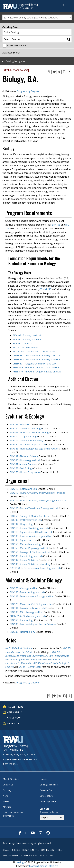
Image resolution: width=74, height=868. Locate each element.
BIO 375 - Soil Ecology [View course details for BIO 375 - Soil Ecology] (21, 468)
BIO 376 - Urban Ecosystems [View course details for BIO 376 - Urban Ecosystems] (25, 472)
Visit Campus (15, 712)
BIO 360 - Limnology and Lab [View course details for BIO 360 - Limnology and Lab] (25, 460)
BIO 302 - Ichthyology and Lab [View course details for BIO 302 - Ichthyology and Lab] (26, 520)
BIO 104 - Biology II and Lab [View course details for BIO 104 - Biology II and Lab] (27, 339)
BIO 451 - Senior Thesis (30, 667)
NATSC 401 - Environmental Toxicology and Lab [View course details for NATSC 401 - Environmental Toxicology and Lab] (35, 568)
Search (64, 5)
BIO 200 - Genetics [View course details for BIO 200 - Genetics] (22, 344)
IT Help (60, 850)
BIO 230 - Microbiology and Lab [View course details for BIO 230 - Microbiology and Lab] (26, 612)
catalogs (20, 862)
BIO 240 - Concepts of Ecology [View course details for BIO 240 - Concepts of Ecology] (26, 429)
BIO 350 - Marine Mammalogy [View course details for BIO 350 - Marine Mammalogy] (26, 544)
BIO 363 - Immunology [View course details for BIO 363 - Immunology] (22, 620)
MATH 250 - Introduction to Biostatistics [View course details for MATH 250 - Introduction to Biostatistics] (34, 352)
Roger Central (30, 850)
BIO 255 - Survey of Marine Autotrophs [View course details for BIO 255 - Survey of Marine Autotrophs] (31, 516)
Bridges (16, 850)
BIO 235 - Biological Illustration (37, 659)
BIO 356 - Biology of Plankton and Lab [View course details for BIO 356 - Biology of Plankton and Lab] (30, 552)
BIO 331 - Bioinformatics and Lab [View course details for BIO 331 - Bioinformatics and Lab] (27, 608)
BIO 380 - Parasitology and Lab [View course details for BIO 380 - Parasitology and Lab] (26, 556)
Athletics (7, 807)
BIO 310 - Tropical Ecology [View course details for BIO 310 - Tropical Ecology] (24, 437)
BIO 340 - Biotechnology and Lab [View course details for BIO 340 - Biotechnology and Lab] (27, 592)
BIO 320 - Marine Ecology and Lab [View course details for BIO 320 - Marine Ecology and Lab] (28, 445)
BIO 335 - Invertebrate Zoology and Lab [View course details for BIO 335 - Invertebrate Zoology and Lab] (31, 536)
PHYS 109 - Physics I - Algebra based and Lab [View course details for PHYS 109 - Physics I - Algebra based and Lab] (36, 368)
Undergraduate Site (49, 785)
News (6, 796)
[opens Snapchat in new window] (48, 833)
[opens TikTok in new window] (55, 833)
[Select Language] (52, 817)
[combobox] (37, 17)
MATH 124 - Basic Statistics (19, 648)
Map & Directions (11, 779)
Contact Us (8, 785)
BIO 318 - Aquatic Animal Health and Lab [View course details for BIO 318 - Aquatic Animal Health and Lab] (31, 532)
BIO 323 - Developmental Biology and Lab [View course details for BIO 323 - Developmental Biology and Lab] (32, 596)
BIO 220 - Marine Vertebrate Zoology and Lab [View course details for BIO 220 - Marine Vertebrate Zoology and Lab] (34, 508)
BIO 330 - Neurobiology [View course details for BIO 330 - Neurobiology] (22, 632)
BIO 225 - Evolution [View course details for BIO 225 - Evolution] (20, 424)
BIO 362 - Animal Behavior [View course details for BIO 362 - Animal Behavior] (24, 464)
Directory (7, 790)
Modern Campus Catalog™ (43, 866)
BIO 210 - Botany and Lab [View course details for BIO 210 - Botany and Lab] (23, 489)
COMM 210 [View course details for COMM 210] (45, 289)
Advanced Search (11, 53)
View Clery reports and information (13, 814)
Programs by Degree (28, 91)
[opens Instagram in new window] (41, 833)
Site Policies (31, 855)
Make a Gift (14, 724)
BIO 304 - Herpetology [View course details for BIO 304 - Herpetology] (22, 524)
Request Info (15, 707)
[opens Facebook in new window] (20, 833)
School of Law (47, 796)
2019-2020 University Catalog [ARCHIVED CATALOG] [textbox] (31, 18)
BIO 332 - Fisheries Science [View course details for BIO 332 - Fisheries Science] (24, 456)
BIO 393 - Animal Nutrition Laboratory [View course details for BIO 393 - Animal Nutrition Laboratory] (30, 564)
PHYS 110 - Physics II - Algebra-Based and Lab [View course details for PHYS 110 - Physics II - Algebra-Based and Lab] (37, 372)
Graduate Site (46, 790)
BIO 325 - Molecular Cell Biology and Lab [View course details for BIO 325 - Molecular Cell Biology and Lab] (31, 604)
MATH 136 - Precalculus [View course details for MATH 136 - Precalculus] (25, 347)
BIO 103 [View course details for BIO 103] (56, 225)
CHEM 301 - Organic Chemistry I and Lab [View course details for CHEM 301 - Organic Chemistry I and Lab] (34, 364)
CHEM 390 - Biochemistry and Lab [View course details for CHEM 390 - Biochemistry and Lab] (28, 616)
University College (48, 801)
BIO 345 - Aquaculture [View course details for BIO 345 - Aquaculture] (21, 540)
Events (6, 801)
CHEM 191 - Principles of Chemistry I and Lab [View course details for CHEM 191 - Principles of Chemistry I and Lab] (37, 355)
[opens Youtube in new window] (33, 833)
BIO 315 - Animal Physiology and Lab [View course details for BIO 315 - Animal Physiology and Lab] (29, 528)
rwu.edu (44, 779)
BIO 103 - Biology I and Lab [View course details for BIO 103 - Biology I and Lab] (27, 335)
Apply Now (14, 718)
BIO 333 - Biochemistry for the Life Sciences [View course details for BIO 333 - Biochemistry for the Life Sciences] (33, 624)
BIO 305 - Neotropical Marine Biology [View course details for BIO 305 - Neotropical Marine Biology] (30, 432)
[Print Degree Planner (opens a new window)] (49, 72)
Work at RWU (47, 855)
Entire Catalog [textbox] (11, 32)
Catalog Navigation (16, 61)
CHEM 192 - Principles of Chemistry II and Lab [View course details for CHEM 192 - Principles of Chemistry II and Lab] (37, 360)
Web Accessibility (12, 855)
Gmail (6, 850)
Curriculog (47, 850)
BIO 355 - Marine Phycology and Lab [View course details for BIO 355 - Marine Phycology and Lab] (29, 548)
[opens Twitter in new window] (26, 833)
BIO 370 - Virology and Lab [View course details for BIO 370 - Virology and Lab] (24, 588)
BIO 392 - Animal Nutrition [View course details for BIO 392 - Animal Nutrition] (24, 560)
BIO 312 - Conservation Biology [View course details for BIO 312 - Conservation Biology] (26, 440)
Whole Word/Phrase (16, 45)
